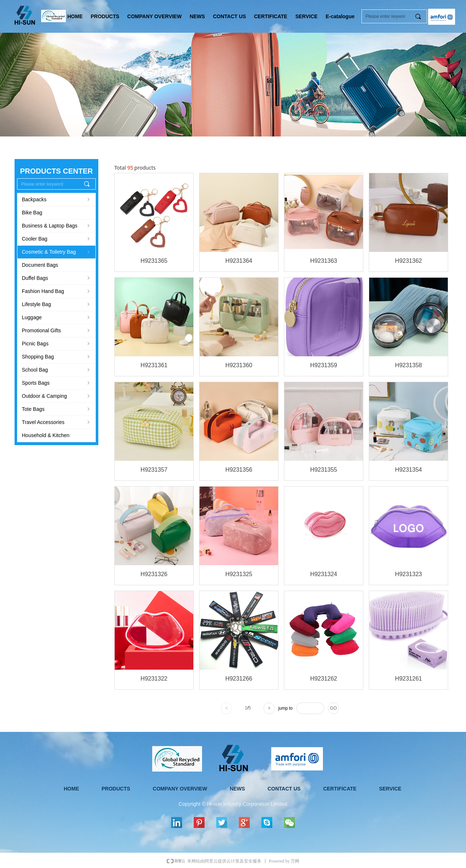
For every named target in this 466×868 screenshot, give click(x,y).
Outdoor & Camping (56, 396)
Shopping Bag (56, 357)
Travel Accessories (56, 422)
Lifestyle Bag (56, 304)
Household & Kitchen (46, 435)
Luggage (56, 317)
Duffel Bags (56, 278)
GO (333, 708)
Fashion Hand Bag (56, 291)
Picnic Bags (56, 344)
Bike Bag (32, 213)
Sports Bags (56, 383)
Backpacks (56, 199)
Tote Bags (56, 409)
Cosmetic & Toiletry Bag (56, 252)
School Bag (56, 370)
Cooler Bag (56, 239)
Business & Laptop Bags (56, 226)
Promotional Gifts (56, 330)
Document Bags (40, 265)
